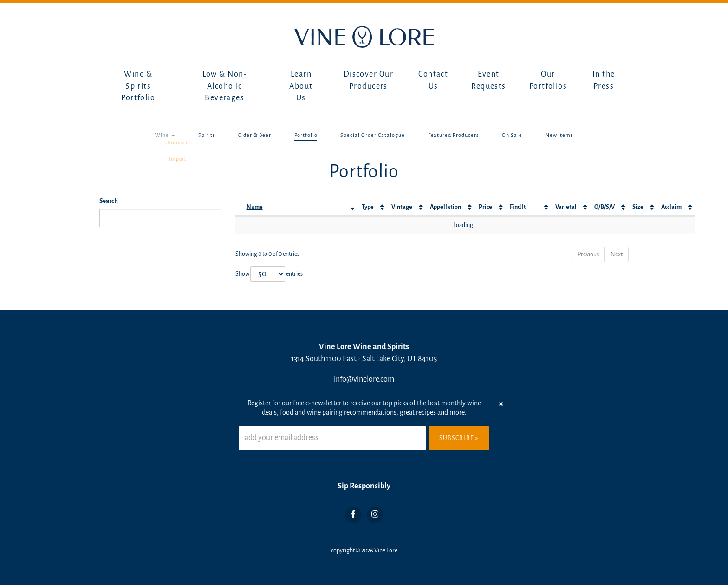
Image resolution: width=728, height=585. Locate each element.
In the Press (604, 80)
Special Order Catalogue (372, 135)
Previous (588, 254)
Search (109, 201)
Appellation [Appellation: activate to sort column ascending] (445, 207)
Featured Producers (453, 135)
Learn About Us (301, 86)
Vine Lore (386, 551)
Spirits (207, 135)
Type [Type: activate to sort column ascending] (368, 207)
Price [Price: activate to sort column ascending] (485, 207)
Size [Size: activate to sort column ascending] (638, 207)
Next (617, 254)
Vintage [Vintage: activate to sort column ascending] (402, 207)
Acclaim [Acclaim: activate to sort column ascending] (671, 207)
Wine (165, 135)
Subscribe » (459, 438)
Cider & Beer (255, 135)
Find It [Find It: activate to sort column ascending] (518, 207)
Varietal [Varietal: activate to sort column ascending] (566, 207)
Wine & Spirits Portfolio (138, 86)
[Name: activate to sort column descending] (300, 208)
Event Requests (489, 80)
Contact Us (433, 80)
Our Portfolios (548, 80)
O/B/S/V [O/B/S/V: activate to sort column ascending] (604, 207)
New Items (559, 135)
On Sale (512, 135)
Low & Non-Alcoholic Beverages (225, 86)
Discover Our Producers (368, 80)
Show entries (269, 274)
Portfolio (306, 135)
